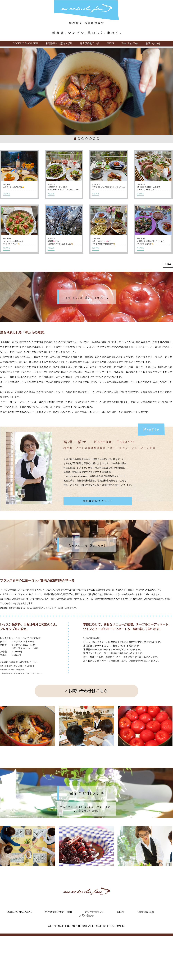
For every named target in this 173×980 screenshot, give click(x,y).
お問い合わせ (153, 43)
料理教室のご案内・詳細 (59, 43)
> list (168, 264)
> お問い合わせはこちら (86, 691)
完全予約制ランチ (90, 43)
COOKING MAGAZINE (26, 43)
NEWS (110, 43)
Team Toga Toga (130, 43)
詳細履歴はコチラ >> (98, 501)
